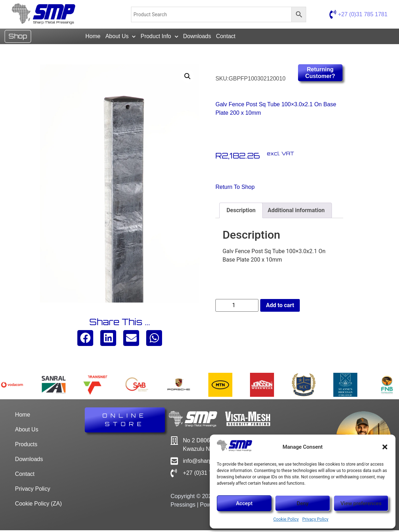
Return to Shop (235, 189)
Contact (226, 37)
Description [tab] (241, 212)
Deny (303, 503)
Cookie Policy (286, 519)
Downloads (197, 37)
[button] (385, 447)
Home (93, 37)
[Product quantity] (237, 307)
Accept (244, 503)
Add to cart (280, 307)
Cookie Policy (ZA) (38, 505)
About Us (120, 37)
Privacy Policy (315, 519)
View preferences (361, 503)
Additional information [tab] (296, 212)
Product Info (159, 37)
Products (26, 446)
